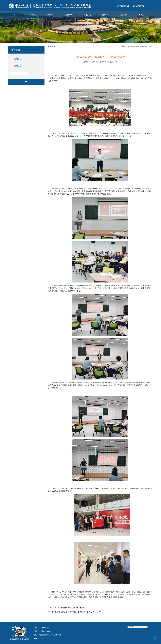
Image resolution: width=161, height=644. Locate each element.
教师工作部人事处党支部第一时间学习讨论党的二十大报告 (78, 612)
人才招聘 (87, 15)
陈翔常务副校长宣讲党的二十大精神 (69, 608)
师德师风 (69, 15)
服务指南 (124, 15)
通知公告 (18, 66)
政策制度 (51, 15)
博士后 (141, 15)
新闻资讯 (18, 59)
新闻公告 (106, 15)
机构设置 (32, 15)
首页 (16, 15)
